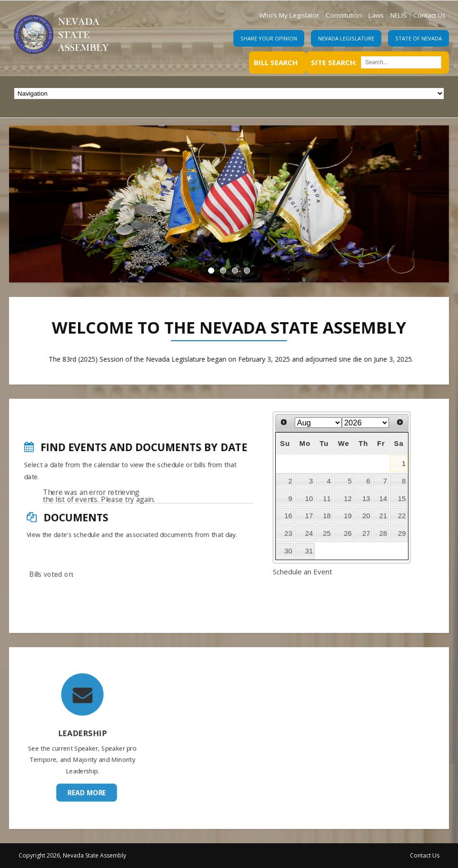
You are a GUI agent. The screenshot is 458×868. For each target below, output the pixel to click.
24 (309, 533)
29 (402, 533)
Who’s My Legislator (289, 15)
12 (348, 499)
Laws (376, 15)
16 (288, 516)
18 (327, 516)
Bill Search (276, 62)
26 (348, 533)
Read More (85, 762)
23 (288, 533)
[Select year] (365, 423)
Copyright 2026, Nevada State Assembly (72, 855)
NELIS (398, 15)
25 (327, 533)
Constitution (344, 15)
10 (309, 499)
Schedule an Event (303, 572)
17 (309, 516)
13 (366, 499)
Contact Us (429, 15)
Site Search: (334, 62)
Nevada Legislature (346, 38)
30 (288, 551)
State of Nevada (418, 38)
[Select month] (318, 423)
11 (327, 499)
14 (383, 499)
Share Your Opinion (269, 38)
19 (348, 516)
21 (383, 516)
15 (402, 499)
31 (309, 551)
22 (402, 516)
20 (366, 516)
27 (366, 533)
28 (383, 533)
